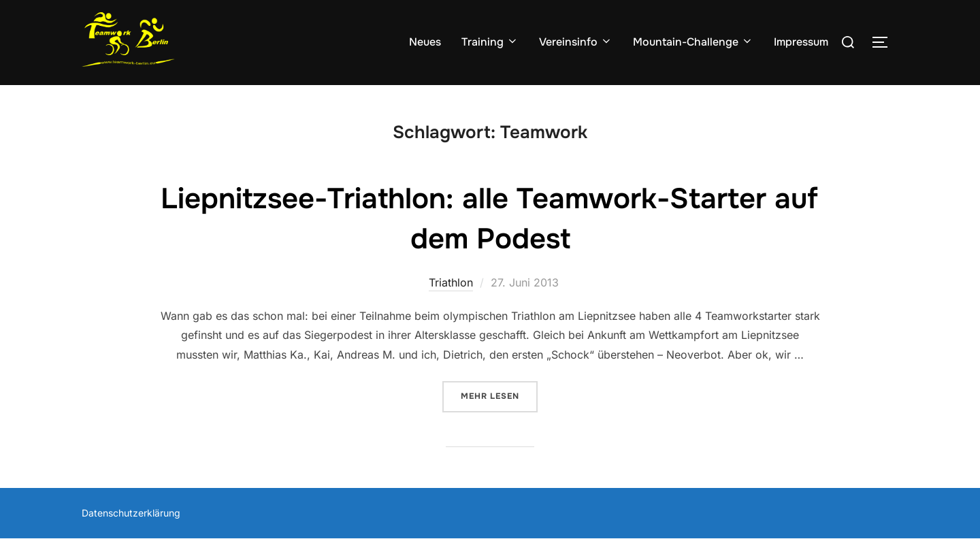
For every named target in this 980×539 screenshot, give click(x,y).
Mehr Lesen (499, 395)
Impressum (801, 42)
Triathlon (451, 282)
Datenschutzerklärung (131, 513)
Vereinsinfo (576, 42)
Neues (425, 42)
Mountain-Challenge (693, 42)
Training (490, 42)
